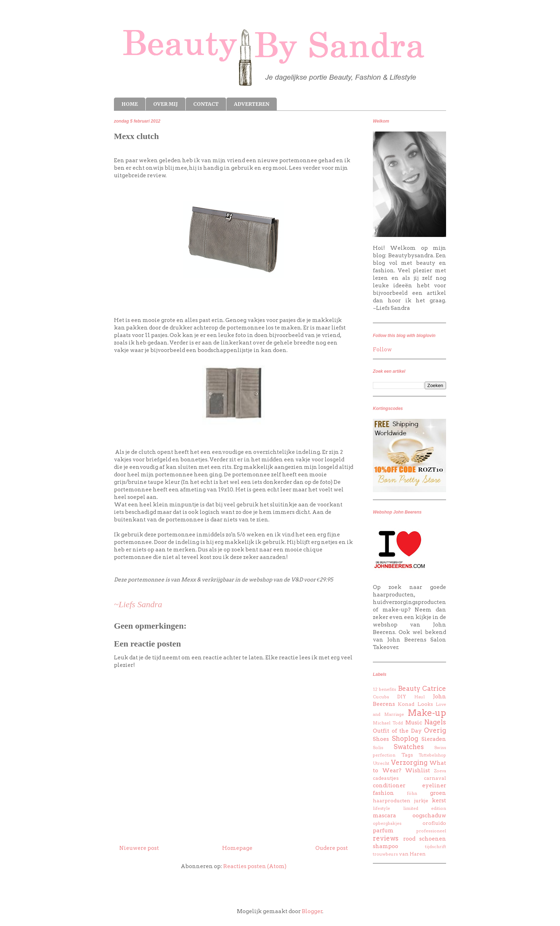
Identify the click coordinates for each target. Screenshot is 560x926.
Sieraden (434, 739)
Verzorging (409, 762)
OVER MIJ (166, 104)
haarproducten (392, 801)
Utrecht (381, 763)
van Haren (412, 854)
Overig (435, 730)
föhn (412, 793)
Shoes (381, 739)
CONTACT (206, 104)
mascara (384, 816)
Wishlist (417, 771)
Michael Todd (388, 723)
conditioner (389, 786)
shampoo (386, 846)
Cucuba (381, 697)
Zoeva (440, 771)
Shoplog (405, 739)
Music (414, 723)
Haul (419, 697)
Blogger (312, 911)
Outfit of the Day (397, 731)
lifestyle (381, 808)
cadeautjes (386, 778)
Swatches (409, 747)
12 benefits (384, 689)
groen (438, 793)
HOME (130, 104)
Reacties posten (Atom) (255, 866)
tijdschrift (436, 846)
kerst (439, 801)
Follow (382, 350)
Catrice (434, 689)
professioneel (431, 831)
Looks (425, 704)
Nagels (435, 722)
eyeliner (434, 786)
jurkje (421, 801)
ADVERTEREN (252, 104)
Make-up (427, 713)
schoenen (433, 839)
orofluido (434, 823)
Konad (406, 704)
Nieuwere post (139, 848)
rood (409, 839)
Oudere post (332, 848)
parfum (383, 831)
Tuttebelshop (432, 755)
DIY (402, 697)
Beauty (409, 689)
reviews (386, 838)
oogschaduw (429, 816)
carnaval (435, 778)
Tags (407, 755)
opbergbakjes (387, 823)
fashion (383, 793)
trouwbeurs (385, 854)
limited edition (425, 808)
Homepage (237, 848)
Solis (378, 747)
